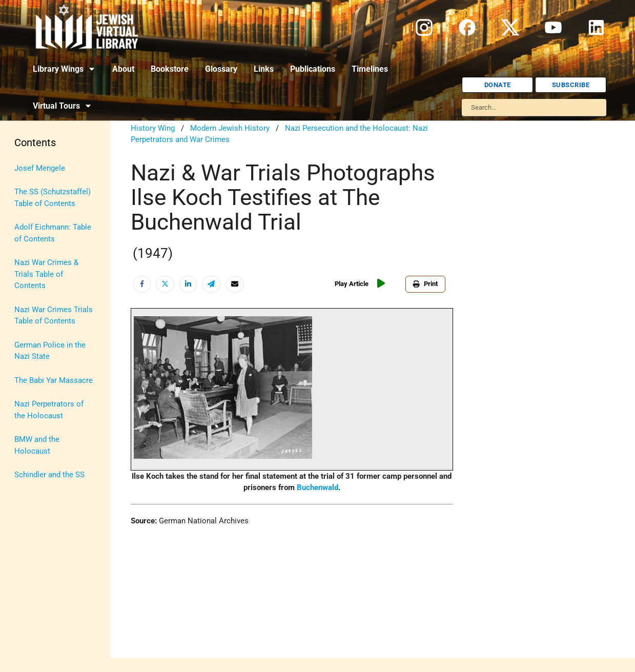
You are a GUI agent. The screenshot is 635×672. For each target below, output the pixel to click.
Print (425, 284)
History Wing (153, 128)
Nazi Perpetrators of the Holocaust (49, 410)
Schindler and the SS (49, 475)
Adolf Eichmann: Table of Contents (53, 233)
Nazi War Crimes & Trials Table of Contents (46, 274)
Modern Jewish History (230, 128)
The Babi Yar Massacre (54, 380)
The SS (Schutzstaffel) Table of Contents (53, 198)
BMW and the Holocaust (37, 445)
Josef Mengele (40, 168)
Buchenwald (317, 487)
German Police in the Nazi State (50, 351)
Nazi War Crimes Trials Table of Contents (54, 315)
